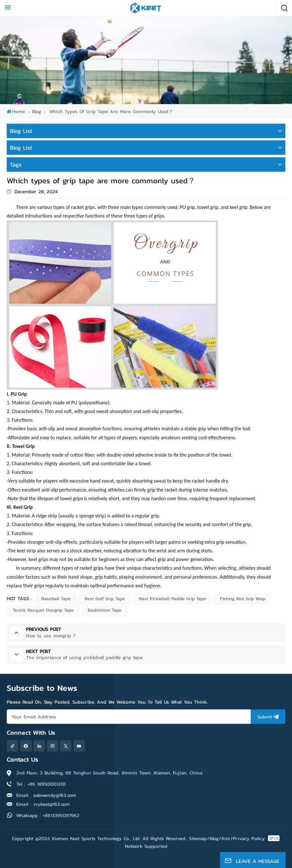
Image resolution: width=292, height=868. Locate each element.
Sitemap (198, 838)
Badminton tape (105, 610)
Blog (214, 838)
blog (36, 111)
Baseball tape (56, 599)
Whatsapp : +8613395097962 (48, 815)
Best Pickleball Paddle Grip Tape (172, 599)
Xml (226, 838)
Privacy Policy (249, 838)
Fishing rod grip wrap (243, 599)
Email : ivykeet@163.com (43, 804)
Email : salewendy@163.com (46, 795)
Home (16, 111)
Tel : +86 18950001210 (41, 784)
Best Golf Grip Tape (105, 599)
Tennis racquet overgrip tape (43, 610)
